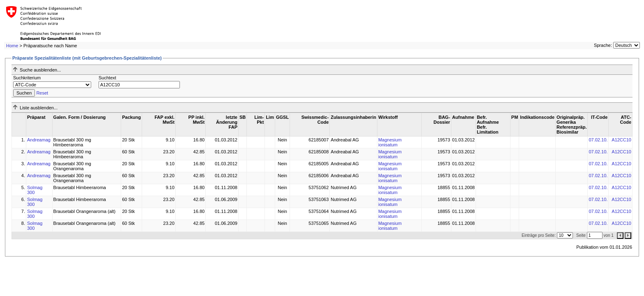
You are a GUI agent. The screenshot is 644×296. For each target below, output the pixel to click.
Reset (42, 93)
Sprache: (603, 45)
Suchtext (107, 78)
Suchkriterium (27, 78)
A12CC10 (621, 140)
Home (12, 46)
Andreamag (39, 140)
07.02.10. (598, 140)
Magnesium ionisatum (390, 142)
